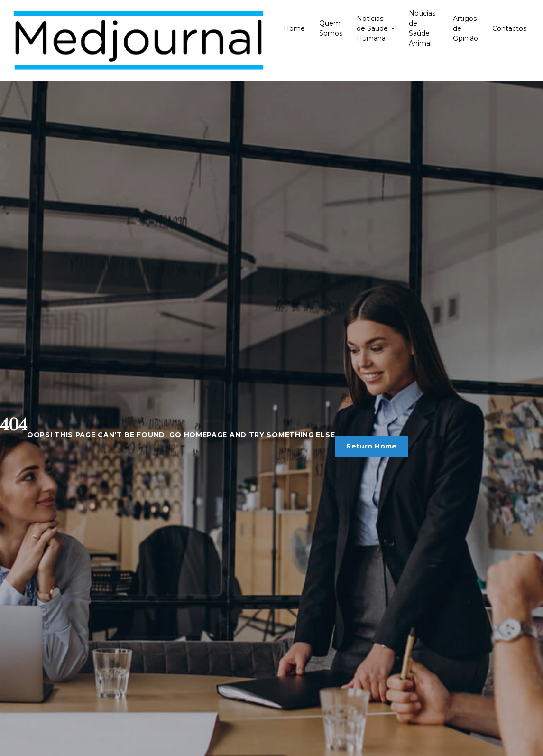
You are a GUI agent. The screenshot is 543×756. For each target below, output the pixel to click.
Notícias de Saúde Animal (422, 28)
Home (294, 28)
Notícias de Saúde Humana (376, 28)
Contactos (509, 28)
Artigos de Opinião (465, 28)
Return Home (372, 446)
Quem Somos (331, 28)
